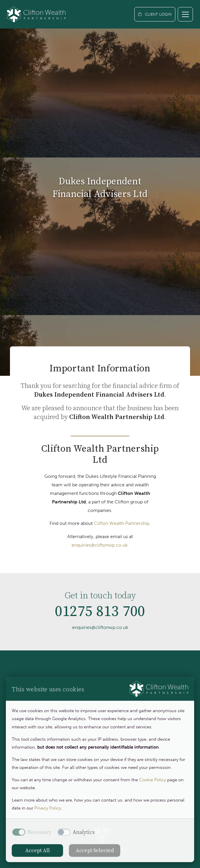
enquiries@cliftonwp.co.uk (100, 545)
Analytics (84, 832)
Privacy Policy (48, 808)
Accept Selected (95, 850)
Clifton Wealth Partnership (122, 523)
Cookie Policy (152, 780)
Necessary (39, 832)
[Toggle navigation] (185, 14)
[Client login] (155, 14)
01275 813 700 (100, 614)
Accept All (38, 850)
